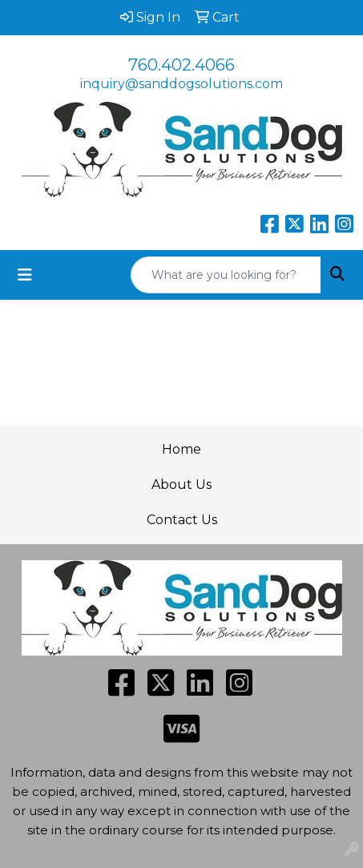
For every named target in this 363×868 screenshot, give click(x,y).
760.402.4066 (181, 65)
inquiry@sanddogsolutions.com (181, 84)
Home (181, 449)
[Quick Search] (226, 275)
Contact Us (182, 520)
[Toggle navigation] (25, 275)
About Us (181, 484)
